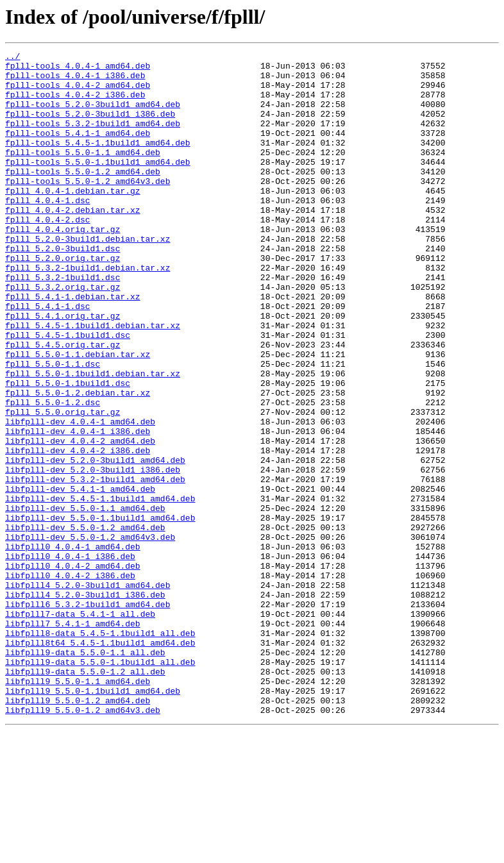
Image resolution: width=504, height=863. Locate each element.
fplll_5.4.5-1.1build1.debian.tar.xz (93, 381)
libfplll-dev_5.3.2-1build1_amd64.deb (95, 566)
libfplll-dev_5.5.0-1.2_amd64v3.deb (90, 635)
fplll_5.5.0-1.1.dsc (53, 427)
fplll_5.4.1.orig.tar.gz (63, 369)
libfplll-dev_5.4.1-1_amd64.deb (80, 577)
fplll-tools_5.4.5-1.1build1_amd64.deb (98, 162)
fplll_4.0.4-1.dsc (48, 231)
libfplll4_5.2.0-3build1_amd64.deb (88, 692)
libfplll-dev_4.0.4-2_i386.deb (78, 531)
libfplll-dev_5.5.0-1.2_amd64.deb (85, 623)
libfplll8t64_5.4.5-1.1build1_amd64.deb (100, 762)
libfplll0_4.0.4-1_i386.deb (70, 658)
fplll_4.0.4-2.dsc (48, 254)
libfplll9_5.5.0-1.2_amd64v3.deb (83, 842)
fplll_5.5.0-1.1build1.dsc (68, 450)
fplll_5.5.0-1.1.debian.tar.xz (78, 415)
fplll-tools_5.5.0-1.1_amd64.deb (83, 173)
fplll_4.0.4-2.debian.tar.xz (73, 242)
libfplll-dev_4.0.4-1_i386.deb (78, 508)
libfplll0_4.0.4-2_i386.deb (70, 681)
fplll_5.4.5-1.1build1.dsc (68, 392)
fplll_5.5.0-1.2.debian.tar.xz (78, 462)
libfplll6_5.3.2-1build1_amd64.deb (88, 716)
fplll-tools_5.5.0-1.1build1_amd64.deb (98, 185)
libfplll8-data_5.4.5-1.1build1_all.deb (100, 750)
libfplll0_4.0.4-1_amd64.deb (73, 646)
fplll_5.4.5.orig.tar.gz (63, 404)
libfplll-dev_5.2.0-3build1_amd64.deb (95, 542)
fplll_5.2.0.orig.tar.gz (63, 300)
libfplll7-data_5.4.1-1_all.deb (80, 727)
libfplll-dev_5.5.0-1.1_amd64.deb (85, 600)
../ (13, 58)
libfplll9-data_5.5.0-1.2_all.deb (85, 796)
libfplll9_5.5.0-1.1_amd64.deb (78, 808)
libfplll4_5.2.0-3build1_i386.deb (85, 704)
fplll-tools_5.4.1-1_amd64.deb (78, 150)
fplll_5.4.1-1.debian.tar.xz (73, 346)
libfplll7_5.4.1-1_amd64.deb (73, 739)
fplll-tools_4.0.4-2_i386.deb (75, 104)
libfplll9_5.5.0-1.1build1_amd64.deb (93, 819)
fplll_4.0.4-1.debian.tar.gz (73, 219)
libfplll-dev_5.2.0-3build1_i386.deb (93, 554)
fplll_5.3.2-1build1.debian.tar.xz (88, 312)
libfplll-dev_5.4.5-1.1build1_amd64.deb (100, 589)
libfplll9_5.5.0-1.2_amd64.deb (78, 831)
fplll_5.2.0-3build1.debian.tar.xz (88, 277)
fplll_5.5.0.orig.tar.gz (63, 485)
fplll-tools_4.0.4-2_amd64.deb (78, 92)
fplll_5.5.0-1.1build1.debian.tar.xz (93, 439)
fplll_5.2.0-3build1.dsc (63, 289)
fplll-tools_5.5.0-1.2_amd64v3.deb (88, 208)
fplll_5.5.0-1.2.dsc (53, 473)
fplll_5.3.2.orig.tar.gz (63, 335)
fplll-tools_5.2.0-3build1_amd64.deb (93, 115)
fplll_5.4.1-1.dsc (48, 358)
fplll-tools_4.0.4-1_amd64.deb (78, 69)
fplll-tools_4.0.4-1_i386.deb (75, 81)
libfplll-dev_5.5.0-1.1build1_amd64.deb (100, 612)
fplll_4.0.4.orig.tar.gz (63, 265)
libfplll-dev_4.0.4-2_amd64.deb (80, 519)
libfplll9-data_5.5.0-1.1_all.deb (85, 773)
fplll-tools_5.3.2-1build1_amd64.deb (93, 138)
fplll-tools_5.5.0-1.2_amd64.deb (83, 196)
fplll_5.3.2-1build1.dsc (63, 323)
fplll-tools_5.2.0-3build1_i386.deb (90, 127)
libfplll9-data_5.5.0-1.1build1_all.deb (100, 785)
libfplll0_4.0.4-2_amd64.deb (73, 669)
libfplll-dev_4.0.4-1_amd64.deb (80, 496)
